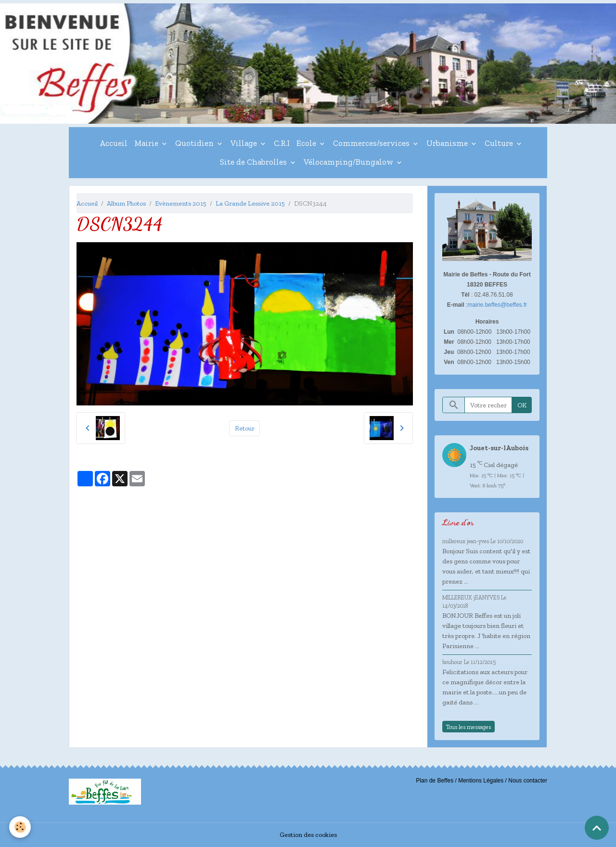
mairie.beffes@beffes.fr (497, 305)
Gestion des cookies (308, 835)
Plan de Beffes (435, 781)
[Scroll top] (597, 828)
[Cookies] (20, 827)
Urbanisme (448, 143)
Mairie (147, 143)
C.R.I (282, 143)
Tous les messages (468, 727)
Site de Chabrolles (254, 162)
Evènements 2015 (181, 203)
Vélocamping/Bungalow (349, 162)
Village (245, 143)
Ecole (307, 143)
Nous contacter (528, 781)
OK (522, 405)
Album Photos (126, 203)
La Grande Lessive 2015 (250, 203)
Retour (245, 428)
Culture (500, 143)
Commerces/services (372, 143)
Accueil (114, 143)
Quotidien (195, 143)
